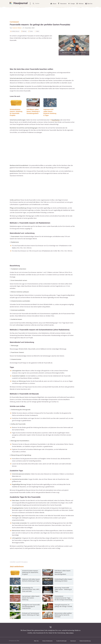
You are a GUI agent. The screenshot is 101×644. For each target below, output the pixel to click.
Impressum (73, 641)
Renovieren (63, 4)
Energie (73, 4)
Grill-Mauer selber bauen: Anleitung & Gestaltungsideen (33, 112)
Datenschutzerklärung (85, 641)
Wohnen (81, 4)
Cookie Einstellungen (61, 641)
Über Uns (90, 4)
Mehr (38, 31)
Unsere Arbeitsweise (47, 641)
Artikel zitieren (15, 31)
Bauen (55, 4)
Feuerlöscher (56, 120)
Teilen (32, 31)
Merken (25, 31)
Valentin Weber (17, 28)
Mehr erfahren (70, 633)
